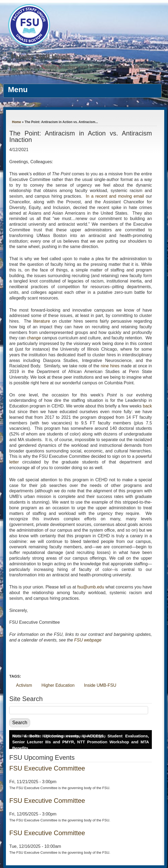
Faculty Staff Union (40, 56)
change (34, 338)
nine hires (110, 366)
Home (16, 122)
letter (14, 462)
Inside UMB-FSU (100, 685)
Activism (24, 685)
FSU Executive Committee (47, 768)
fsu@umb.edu (91, 587)
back (147, 406)
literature (42, 321)
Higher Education (58, 685)
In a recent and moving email (115, 196)
